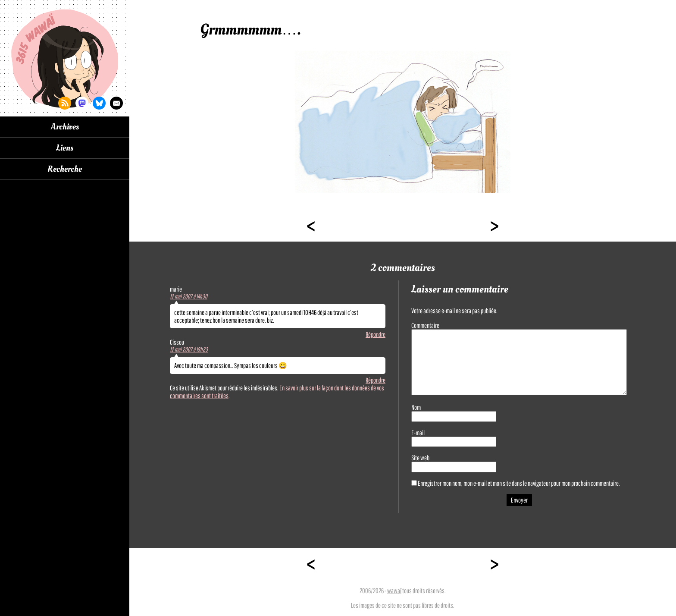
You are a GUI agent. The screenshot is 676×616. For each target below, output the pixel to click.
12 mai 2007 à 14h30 (189, 296)
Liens (65, 148)
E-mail (418, 433)
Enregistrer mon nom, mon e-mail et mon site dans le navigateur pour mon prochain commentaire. (519, 483)
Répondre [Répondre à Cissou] (376, 380)
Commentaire (425, 325)
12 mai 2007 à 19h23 (189, 349)
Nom (416, 407)
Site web (420, 458)
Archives (65, 127)
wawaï (394, 591)
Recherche (65, 169)
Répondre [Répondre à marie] (376, 334)
